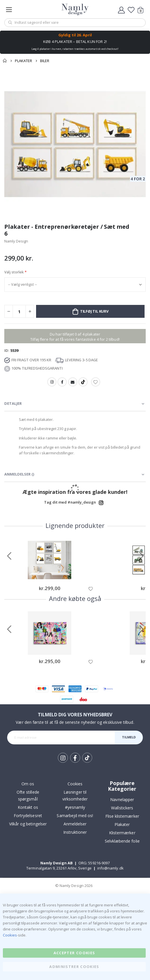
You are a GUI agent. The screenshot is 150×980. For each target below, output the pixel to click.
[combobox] (75, 23)
